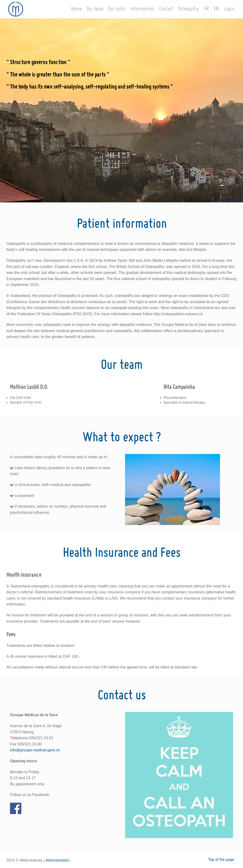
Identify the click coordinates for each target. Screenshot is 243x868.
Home (76, 9)
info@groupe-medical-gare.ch (35, 750)
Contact (166, 9)
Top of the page (221, 860)
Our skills (117, 9)
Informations (142, 9)
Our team (95, 9)
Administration (57, 860)
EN (216, 9)
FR (206, 9)
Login (229, 9)
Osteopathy (188, 9)
